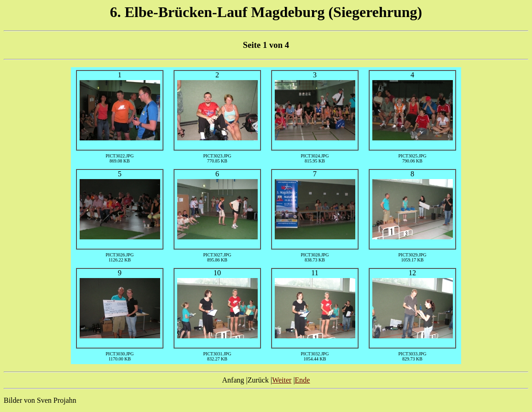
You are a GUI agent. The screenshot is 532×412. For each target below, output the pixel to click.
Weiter (282, 380)
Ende (303, 380)
